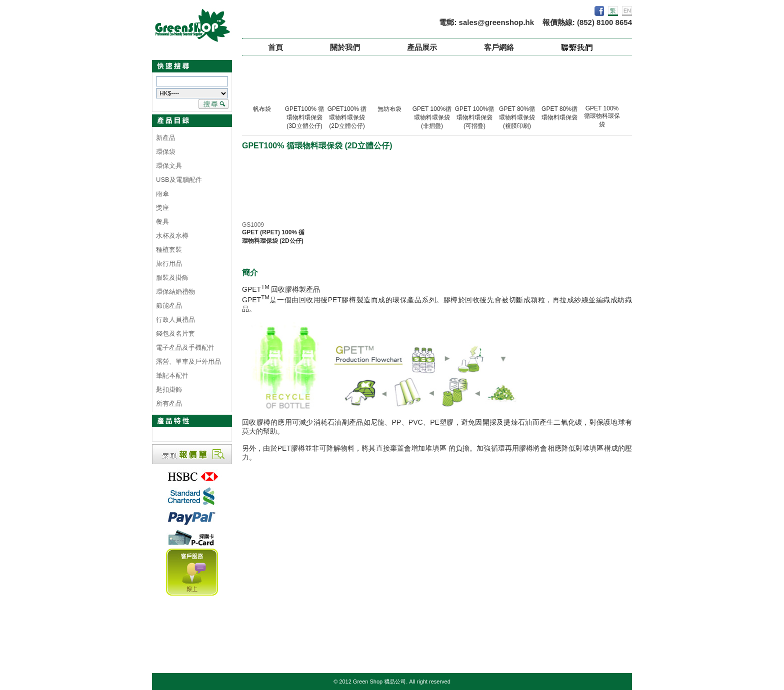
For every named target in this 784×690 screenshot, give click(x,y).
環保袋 (166, 152)
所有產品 (169, 403)
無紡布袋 (389, 109)
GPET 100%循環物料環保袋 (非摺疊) (432, 117)
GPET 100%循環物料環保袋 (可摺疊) (474, 117)
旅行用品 (169, 264)
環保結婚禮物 (175, 292)
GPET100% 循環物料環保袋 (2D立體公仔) (347, 117)
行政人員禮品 (175, 320)
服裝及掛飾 (172, 278)
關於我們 (345, 47)
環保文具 (169, 166)
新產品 (166, 138)
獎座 (162, 208)
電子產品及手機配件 (185, 347)
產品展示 (422, 47)
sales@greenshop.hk (497, 22)
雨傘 (162, 194)
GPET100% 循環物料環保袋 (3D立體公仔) (305, 117)
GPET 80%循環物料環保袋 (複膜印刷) (517, 117)
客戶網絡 (499, 47)
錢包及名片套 (175, 334)
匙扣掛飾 (169, 389)
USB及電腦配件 (179, 180)
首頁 (275, 47)
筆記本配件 (172, 375)
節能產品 (169, 306)
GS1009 (253, 225)
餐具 (162, 222)
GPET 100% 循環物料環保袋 (602, 116)
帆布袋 (262, 109)
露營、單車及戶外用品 (188, 361)
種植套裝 (169, 250)
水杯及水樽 (172, 236)
